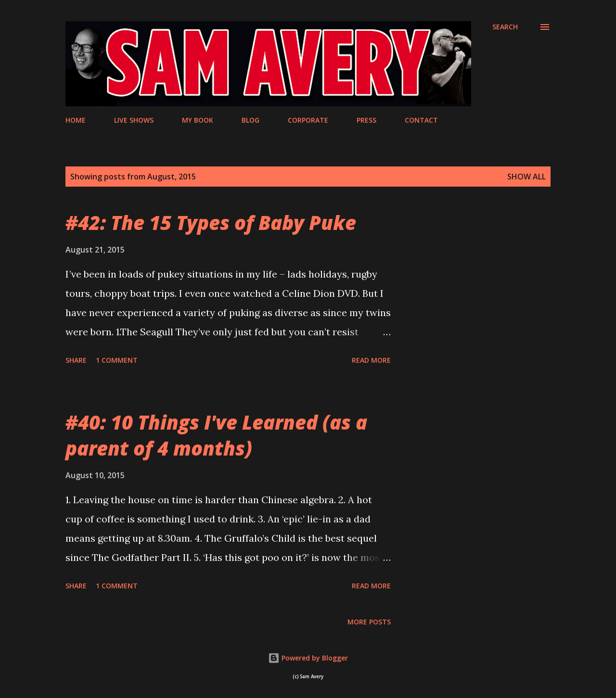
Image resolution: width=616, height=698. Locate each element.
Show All (526, 177)
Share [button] (76, 360)
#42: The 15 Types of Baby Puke (211, 222)
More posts (369, 622)
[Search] (505, 27)
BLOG (250, 120)
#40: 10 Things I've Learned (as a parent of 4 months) (216, 435)
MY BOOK (198, 120)
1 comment (117, 360)
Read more (371, 360)
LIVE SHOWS (134, 120)
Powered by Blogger (308, 658)
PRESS (366, 120)
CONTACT (421, 120)
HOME (76, 120)
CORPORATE (308, 120)
